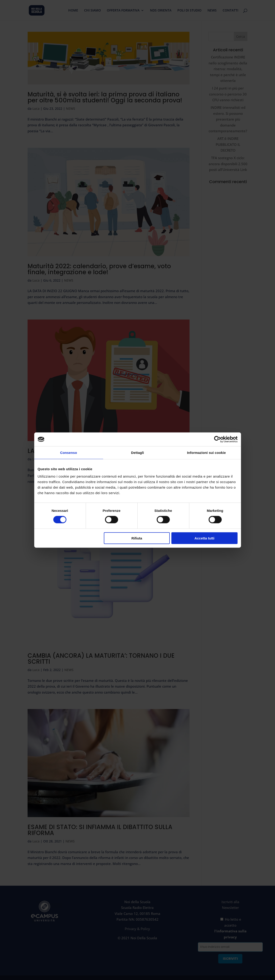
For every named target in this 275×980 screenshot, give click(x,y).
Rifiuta (137, 538)
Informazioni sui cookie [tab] (206, 453)
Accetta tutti (205, 538)
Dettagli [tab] (138, 453)
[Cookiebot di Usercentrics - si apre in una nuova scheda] (217, 439)
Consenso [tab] (69, 453)
